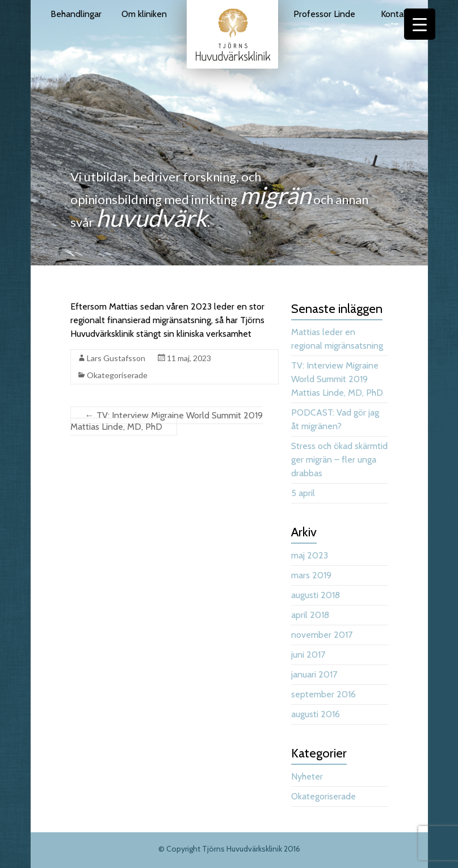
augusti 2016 (316, 714)
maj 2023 (310, 555)
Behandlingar (76, 14)
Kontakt (396, 14)
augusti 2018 (316, 595)
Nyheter (307, 776)
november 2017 (322, 635)
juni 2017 (308, 655)
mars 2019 (311, 575)
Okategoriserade (117, 375)
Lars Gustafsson (116, 358)
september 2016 (323, 694)
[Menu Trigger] (420, 24)
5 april (303, 493)
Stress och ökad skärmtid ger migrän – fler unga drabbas (339, 460)
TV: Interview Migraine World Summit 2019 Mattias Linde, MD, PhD (167, 421)
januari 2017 (314, 674)
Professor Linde (324, 14)
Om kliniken (144, 14)
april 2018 (310, 615)
